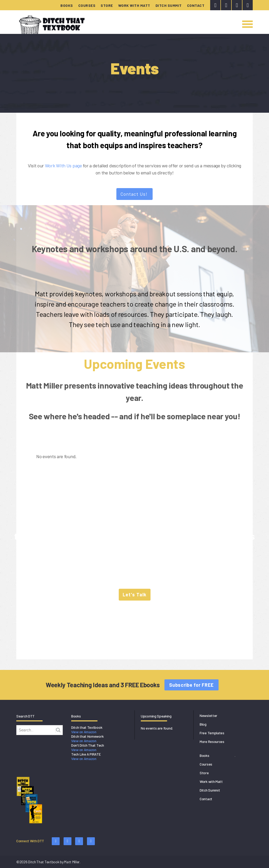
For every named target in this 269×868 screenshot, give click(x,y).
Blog (203, 724)
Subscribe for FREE (192, 685)
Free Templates (212, 733)
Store (107, 5)
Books (67, 5)
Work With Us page (63, 166)
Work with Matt (134, 5)
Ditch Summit (169, 5)
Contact (196, 5)
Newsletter (208, 715)
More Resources (212, 742)
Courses (87, 5)
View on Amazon (84, 732)
